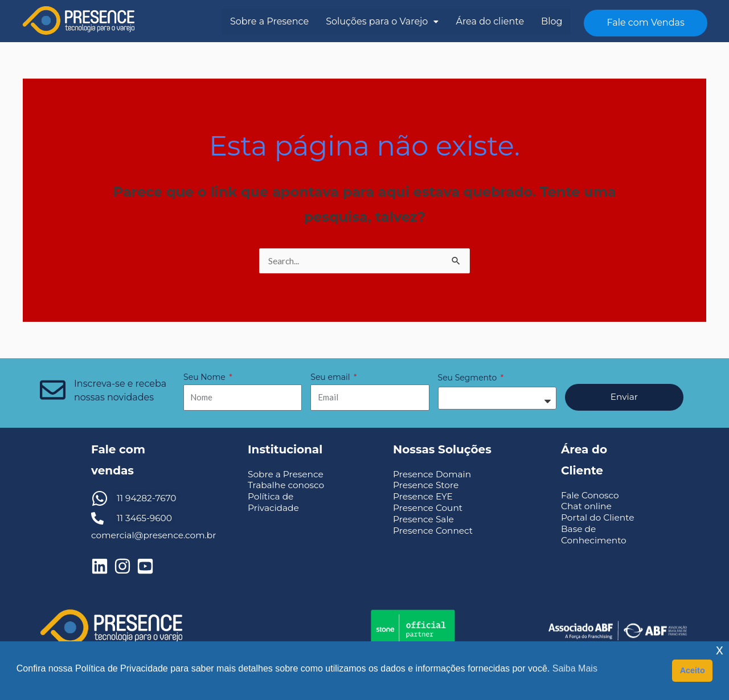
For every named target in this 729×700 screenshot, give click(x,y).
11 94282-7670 (148, 499)
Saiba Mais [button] (575, 668)
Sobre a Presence (269, 21)
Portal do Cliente (599, 518)
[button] (382, 22)
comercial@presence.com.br (156, 536)
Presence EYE (424, 497)
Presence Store (427, 486)
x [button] (720, 650)
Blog (552, 21)
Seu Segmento (468, 378)
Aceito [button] (693, 670)
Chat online (587, 507)
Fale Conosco (591, 496)
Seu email (331, 378)
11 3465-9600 (146, 519)
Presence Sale (425, 520)
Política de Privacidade (275, 502)
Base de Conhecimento (595, 535)
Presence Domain (434, 475)
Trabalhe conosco (288, 486)
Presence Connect (435, 531)
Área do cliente (490, 21)
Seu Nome (205, 378)
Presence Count (429, 508)
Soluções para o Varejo (382, 21)
